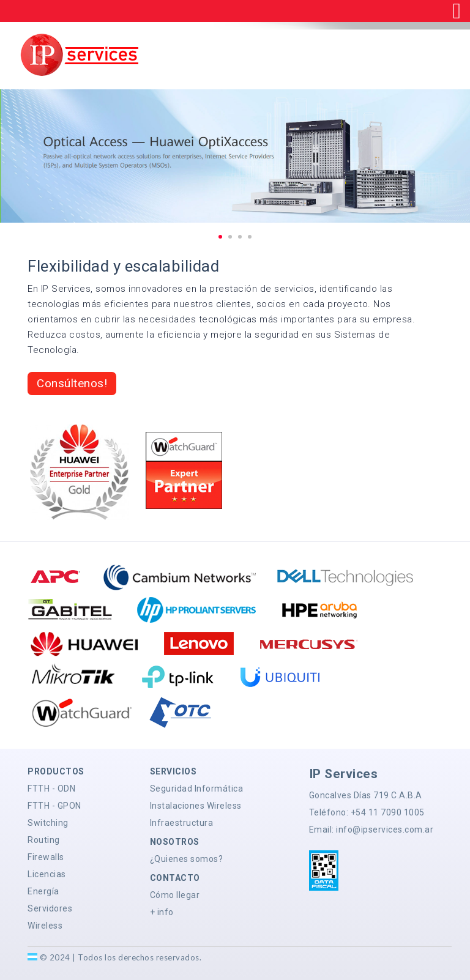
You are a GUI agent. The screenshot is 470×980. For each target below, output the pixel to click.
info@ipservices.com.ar (385, 830)
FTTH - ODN (51, 789)
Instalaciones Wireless (196, 806)
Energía (43, 891)
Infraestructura (182, 823)
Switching (48, 823)
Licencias (47, 874)
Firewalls (46, 857)
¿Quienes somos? (187, 859)
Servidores (50, 908)
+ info (162, 912)
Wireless (45, 926)
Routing (44, 840)
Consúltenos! (72, 383)
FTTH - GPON (54, 806)
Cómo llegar (175, 895)
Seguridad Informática (197, 789)
